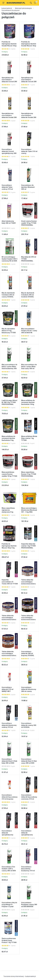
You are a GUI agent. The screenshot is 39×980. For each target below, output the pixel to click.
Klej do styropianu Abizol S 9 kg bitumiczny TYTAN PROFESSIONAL (9, 332)
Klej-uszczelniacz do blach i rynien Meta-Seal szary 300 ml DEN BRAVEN (29, 368)
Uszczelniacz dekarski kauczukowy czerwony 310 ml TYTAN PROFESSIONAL (29, 799)
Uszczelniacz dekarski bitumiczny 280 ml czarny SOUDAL (29, 690)
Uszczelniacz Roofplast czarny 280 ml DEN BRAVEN (29, 905)
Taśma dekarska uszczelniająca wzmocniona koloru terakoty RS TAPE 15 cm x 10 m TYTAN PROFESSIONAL (9, 656)
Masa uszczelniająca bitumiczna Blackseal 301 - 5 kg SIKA (29, 510)
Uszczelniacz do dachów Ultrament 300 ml (28, 187)
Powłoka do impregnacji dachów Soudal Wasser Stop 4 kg (9, 45)
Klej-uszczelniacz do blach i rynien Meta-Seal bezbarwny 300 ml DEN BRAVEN (9, 368)
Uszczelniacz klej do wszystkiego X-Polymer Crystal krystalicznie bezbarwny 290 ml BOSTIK (9, 907)
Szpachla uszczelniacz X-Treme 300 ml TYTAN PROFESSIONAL (10, 583)
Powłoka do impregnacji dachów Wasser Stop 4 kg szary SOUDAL (9, 547)
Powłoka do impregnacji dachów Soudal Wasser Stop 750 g (29, 45)
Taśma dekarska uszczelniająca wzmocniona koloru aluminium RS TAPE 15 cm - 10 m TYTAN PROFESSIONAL (29, 585)
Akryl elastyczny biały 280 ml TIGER (9, 222)
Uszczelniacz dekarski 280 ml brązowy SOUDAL (28, 654)
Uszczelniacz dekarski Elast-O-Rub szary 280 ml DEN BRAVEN (29, 762)
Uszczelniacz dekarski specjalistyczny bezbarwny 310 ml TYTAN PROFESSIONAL (8, 836)
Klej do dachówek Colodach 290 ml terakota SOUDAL (28, 295)
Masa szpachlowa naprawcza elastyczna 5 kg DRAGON (8, 511)
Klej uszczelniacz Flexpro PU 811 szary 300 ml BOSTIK (29, 331)
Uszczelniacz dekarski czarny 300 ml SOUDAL (29, 725)
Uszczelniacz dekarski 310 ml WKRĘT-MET (7, 689)
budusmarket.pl (7, 8)
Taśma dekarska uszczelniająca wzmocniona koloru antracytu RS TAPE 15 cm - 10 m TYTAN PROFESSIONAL (29, 621)
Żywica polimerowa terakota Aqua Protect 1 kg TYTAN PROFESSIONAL (9, 941)
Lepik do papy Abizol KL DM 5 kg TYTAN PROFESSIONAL (9, 402)
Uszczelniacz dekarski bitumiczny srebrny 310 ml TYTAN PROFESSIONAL (9, 727)
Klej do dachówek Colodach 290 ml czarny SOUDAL (8, 295)
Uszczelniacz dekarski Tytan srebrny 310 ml (7, 187)
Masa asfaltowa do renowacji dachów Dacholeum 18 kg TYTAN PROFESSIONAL (28, 404)
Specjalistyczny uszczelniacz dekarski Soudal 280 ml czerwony (29, 116)
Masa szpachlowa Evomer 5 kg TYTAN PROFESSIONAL (29, 474)
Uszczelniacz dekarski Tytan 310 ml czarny (29, 151)
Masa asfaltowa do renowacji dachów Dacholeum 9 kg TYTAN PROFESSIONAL (8, 440)
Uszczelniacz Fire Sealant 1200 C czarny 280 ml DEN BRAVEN (9, 870)
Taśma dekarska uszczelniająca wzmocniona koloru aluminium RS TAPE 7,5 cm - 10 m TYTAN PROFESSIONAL (10, 621)
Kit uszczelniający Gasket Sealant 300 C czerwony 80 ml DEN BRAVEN (10, 260)
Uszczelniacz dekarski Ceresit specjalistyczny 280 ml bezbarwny (9, 152)
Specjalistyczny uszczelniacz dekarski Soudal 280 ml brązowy (9, 116)
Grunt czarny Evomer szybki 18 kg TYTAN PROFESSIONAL (29, 223)
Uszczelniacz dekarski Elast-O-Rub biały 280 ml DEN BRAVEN (9, 762)
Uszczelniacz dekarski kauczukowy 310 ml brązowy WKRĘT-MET (10, 798)
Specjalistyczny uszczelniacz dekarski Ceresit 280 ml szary (29, 81)
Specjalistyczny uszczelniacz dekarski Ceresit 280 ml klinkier (9, 81)
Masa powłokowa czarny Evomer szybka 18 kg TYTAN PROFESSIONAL (9, 475)
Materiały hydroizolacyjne (23, 8)
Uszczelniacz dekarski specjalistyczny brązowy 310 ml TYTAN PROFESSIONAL (27, 836)
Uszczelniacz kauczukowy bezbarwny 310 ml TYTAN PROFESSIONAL (28, 871)
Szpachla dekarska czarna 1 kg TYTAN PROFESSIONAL (28, 546)
